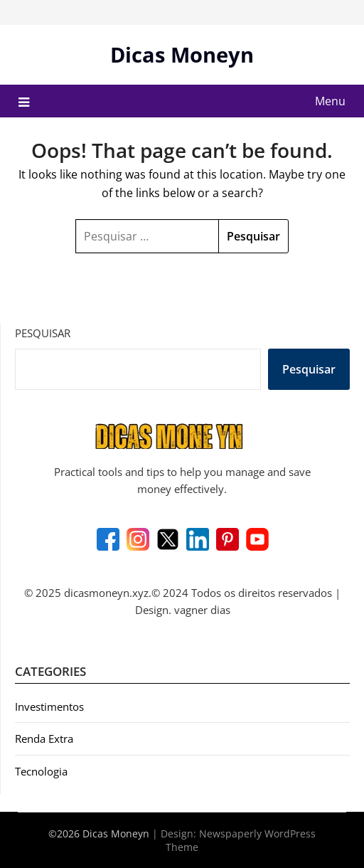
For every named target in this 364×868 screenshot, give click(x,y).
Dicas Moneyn (182, 54)
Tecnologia (41, 771)
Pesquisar (43, 333)
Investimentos (49, 706)
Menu (330, 101)
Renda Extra (44, 739)
